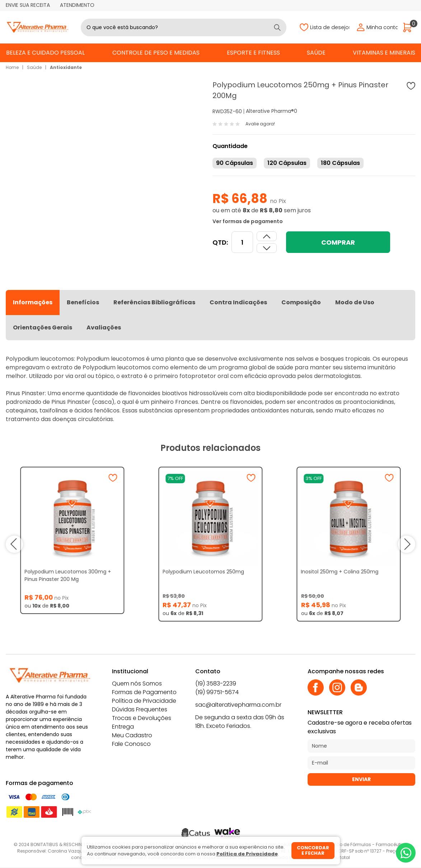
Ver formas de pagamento (248, 221)
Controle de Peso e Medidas (156, 53)
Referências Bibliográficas (154, 302)
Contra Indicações (238, 302)
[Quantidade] (242, 242)
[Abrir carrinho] (409, 27)
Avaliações (104, 327)
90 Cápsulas (235, 163)
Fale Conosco (131, 744)
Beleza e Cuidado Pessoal (45, 53)
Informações (33, 302)
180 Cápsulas (340, 163)
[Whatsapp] (406, 853)
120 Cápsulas (287, 163)
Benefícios (83, 302)
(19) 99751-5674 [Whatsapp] (217, 692)
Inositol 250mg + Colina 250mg (340, 572)
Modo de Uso (355, 302)
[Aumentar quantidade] (267, 248)
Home (12, 67)
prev (15, 544)
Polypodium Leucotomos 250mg (203, 572)
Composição (301, 302)
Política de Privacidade (144, 701)
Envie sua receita (28, 5)
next (406, 544)
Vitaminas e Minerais (384, 53)
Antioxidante (66, 67)
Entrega (123, 727)
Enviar (361, 779)
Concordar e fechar (313, 851)
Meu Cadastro (132, 735)
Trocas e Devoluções (142, 718)
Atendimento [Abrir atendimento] (77, 5)
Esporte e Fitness (253, 53)
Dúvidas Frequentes (140, 709)
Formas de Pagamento (144, 692)
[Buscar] (277, 27)
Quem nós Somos (137, 684)
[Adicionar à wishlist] (411, 86)
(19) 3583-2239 (216, 684)
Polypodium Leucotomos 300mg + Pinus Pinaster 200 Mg (68, 575)
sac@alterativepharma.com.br (238, 705)
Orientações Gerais (43, 327)
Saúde (316, 53)
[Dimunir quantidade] (267, 236)
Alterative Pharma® (270, 111)
